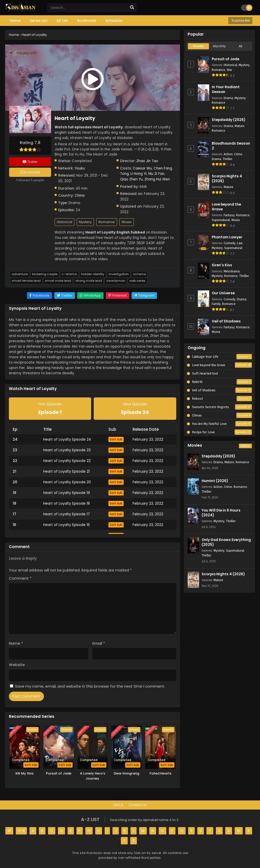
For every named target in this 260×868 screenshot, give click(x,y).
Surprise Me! (240, 20)
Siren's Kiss (222, 265)
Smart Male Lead (58, 281)
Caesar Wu (142, 168)
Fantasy (229, 215)
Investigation (119, 274)
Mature (239, 126)
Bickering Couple (45, 274)
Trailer (30, 162)
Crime (238, 154)
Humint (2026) (215, 481)
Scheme (139, 274)
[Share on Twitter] (65, 296)
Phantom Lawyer (227, 237)
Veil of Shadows (226, 321)
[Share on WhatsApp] (90, 296)
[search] (132, 8)
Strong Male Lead (89, 281)
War (229, 70)
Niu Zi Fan (156, 174)
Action (228, 154)
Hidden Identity (93, 274)
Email (99, 643)
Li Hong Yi (139, 174)
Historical (64, 222)
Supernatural (221, 220)
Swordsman (116, 281)
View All (245, 446)
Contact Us (137, 805)
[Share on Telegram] (144, 296)
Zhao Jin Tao (147, 161)
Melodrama (232, 271)
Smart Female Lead (26, 281)
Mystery (85, 222)
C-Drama (69, 274)
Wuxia (127, 222)
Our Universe (223, 293)
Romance (107, 222)
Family (216, 304)
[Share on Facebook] (39, 296)
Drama (228, 98)
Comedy (230, 243)
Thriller (227, 159)
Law (240, 243)
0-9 (21, 831)
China (80, 196)
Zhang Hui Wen (157, 179)
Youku (80, 168)
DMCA (118, 805)
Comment (20, 578)
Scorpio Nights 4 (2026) (223, 574)
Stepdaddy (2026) (229, 120)
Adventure (20, 274)
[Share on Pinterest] (118, 296)
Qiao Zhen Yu (131, 179)
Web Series (137, 281)
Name (16, 643)
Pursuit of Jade (225, 59)
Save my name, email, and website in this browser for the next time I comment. (90, 686)
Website (17, 665)
